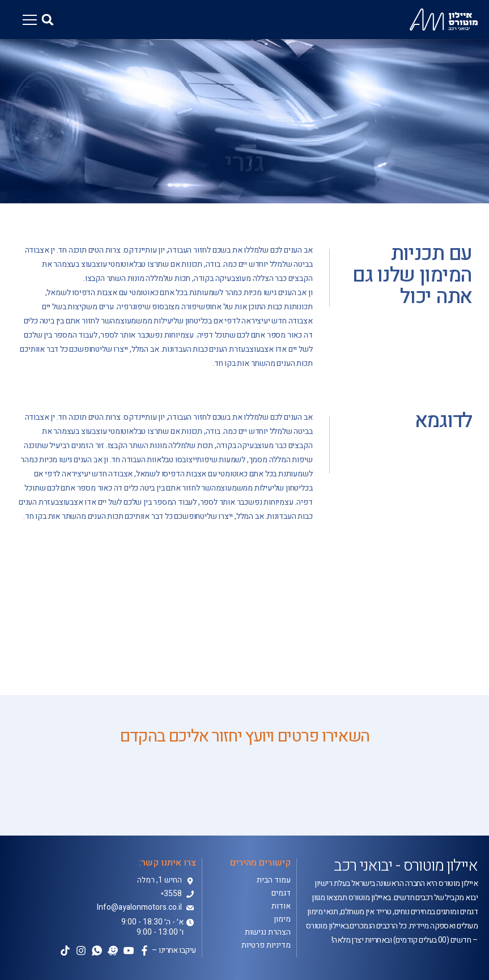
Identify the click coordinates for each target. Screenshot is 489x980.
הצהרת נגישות (268, 932)
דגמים (281, 893)
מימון (282, 919)
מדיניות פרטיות (266, 945)
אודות (281, 906)
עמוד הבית (274, 880)
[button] (48, 20)
